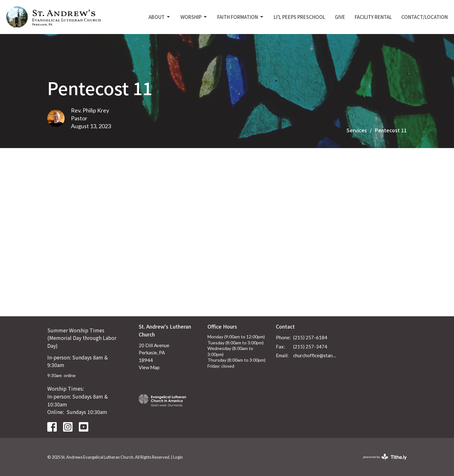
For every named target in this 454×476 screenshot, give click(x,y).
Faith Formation (241, 17)
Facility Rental (373, 17)
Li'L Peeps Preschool (300, 17)
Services (357, 130)
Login (178, 457)
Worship (194, 17)
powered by (385, 457)
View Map (149, 367)
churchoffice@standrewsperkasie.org (316, 355)
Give (340, 17)
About (160, 17)
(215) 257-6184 (310, 337)
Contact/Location (425, 17)
